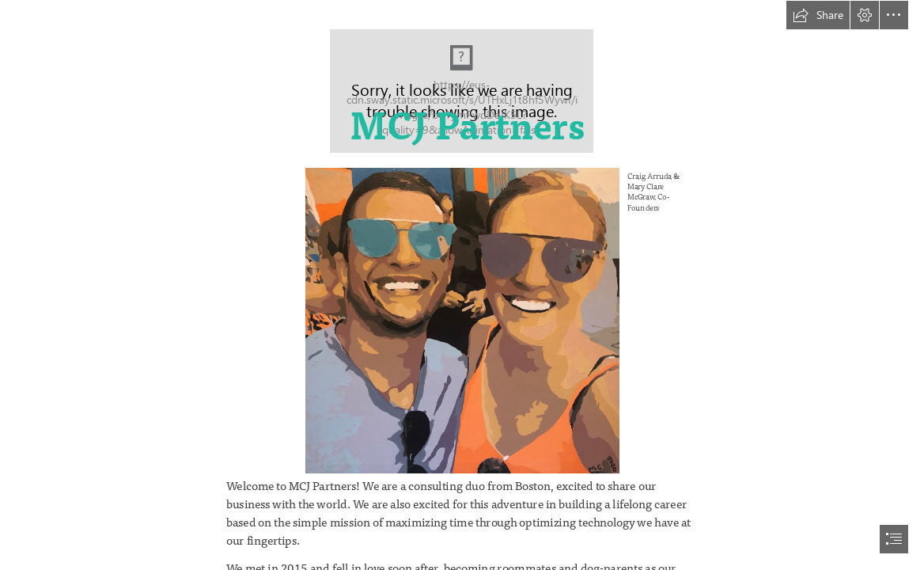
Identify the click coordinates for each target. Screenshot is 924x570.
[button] (818, 15)
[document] (462, 285)
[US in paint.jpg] (498, 320)
